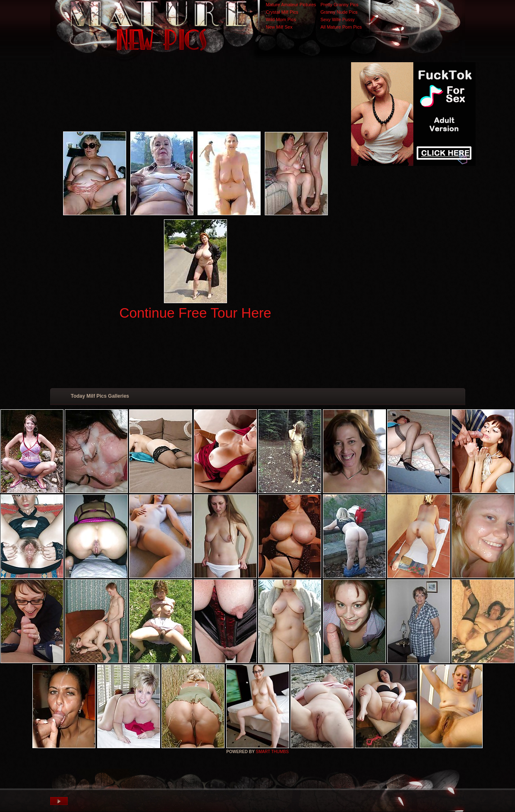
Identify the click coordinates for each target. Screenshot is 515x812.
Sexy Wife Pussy (338, 19)
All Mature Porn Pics (341, 27)
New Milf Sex (279, 27)
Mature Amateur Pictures (291, 5)
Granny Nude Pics (339, 12)
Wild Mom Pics (281, 19)
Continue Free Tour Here (195, 313)
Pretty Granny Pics (339, 5)
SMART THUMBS (272, 752)
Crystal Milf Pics (282, 12)
